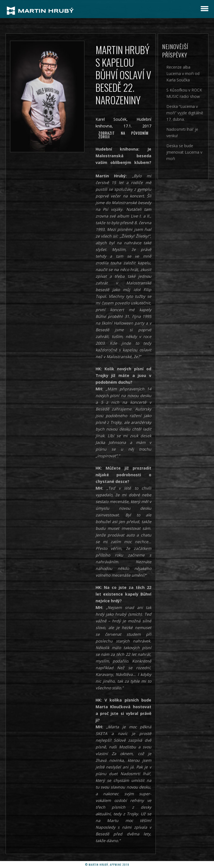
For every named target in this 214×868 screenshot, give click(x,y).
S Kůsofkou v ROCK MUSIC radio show (184, 93)
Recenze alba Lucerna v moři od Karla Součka (183, 73)
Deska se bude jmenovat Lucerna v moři (184, 152)
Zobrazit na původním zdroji (124, 135)
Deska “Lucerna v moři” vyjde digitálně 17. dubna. (185, 113)
